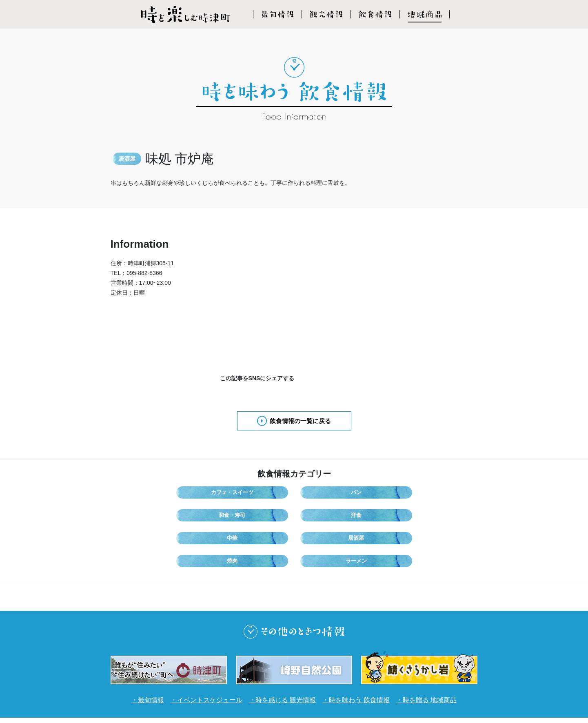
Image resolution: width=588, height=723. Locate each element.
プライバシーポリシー (311, 683)
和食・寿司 (325, 494)
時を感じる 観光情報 (285, 651)
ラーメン (387, 514)
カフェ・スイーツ (201, 494)
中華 (201, 514)
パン (263, 494)
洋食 (387, 494)
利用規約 (258, 683)
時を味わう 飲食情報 (367, 651)
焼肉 (325, 514)
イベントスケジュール (200, 651)
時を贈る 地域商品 (445, 651)
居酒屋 (263, 514)
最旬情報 (135, 651)
